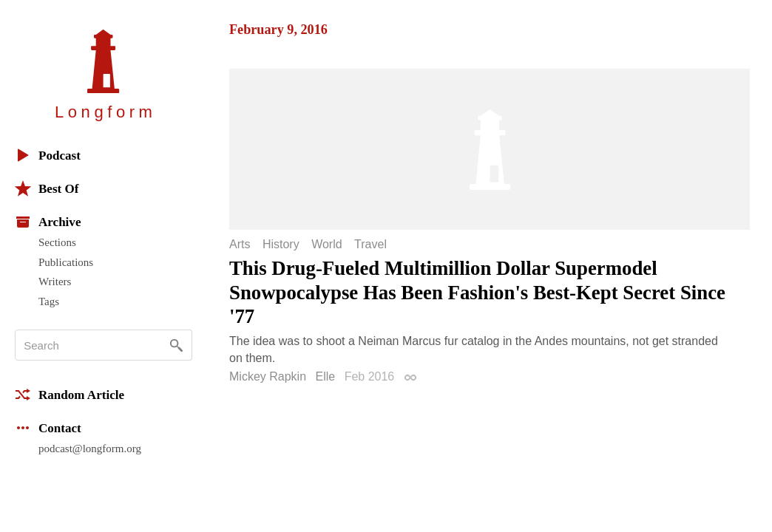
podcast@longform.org (90, 449)
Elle (325, 376)
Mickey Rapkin (268, 376)
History (281, 245)
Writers (55, 282)
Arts (240, 245)
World (327, 245)
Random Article (70, 395)
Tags (49, 301)
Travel (370, 245)
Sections (57, 242)
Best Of (47, 188)
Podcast (48, 155)
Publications (66, 262)
